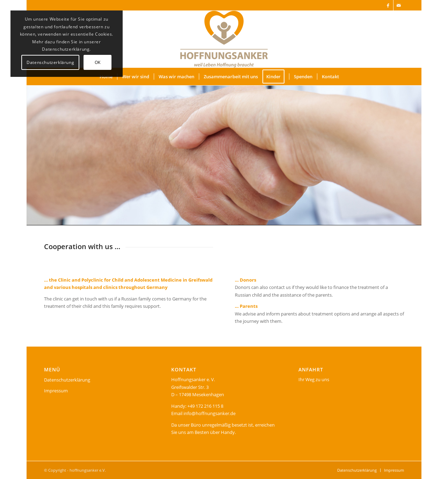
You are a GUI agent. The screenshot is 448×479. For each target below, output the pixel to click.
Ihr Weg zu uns (314, 379)
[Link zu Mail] (399, 5)
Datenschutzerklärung (67, 380)
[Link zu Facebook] (388, 5)
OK (98, 62)
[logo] (224, 39)
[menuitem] (135, 77)
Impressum (56, 391)
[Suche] (348, 77)
